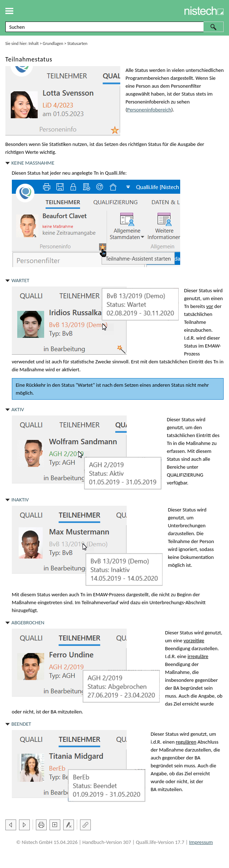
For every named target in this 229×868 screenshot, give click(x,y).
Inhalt (34, 43)
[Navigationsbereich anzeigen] (9, 11)
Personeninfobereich (149, 110)
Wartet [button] (20, 280)
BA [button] (176, 688)
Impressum (201, 842)
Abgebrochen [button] (28, 623)
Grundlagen (53, 43)
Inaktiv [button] (20, 500)
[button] (214, 27)
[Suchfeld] (115, 27)
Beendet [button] (21, 724)
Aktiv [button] (18, 409)
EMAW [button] (212, 346)
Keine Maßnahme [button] (33, 163)
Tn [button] (96, 173)
